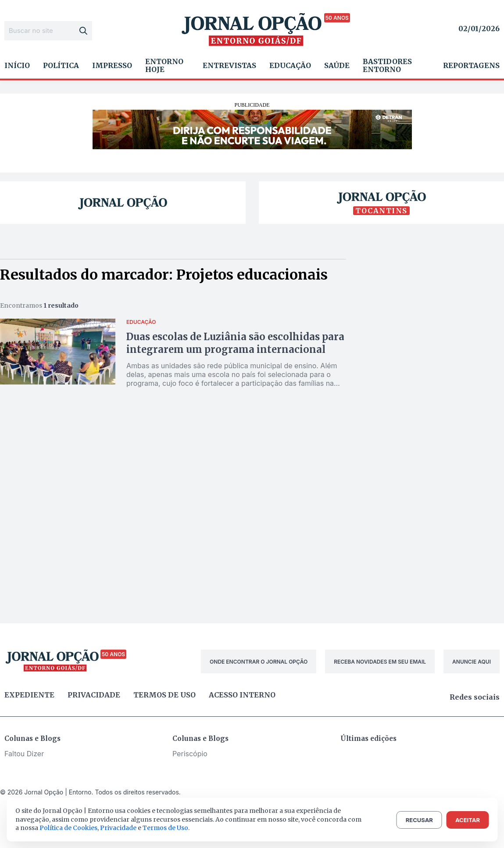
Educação (290, 65)
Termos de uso (164, 695)
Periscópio (190, 754)
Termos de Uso (165, 828)
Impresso (112, 65)
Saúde (337, 65)
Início (17, 65)
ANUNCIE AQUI (472, 662)
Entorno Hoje (164, 65)
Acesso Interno (242, 695)
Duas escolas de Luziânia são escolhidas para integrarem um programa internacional (235, 343)
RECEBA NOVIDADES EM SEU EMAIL (380, 662)
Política (61, 65)
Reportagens (471, 65)
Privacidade (94, 695)
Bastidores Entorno (387, 65)
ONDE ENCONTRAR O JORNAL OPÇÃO (259, 662)
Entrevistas (229, 65)
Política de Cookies (68, 828)
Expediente (29, 695)
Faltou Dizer (24, 754)
